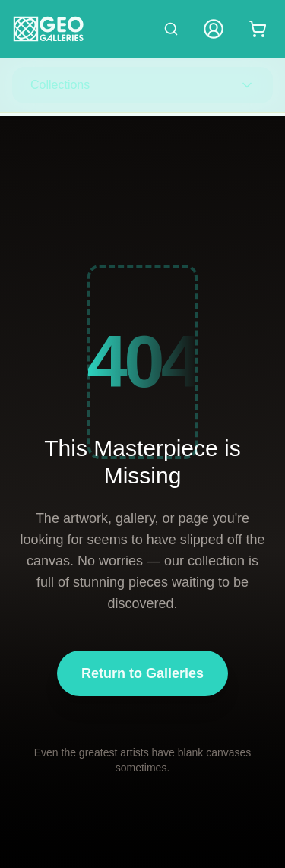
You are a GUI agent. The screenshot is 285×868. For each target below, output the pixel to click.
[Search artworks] (171, 29)
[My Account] (214, 29)
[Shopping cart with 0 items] (258, 29)
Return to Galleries (142, 673)
